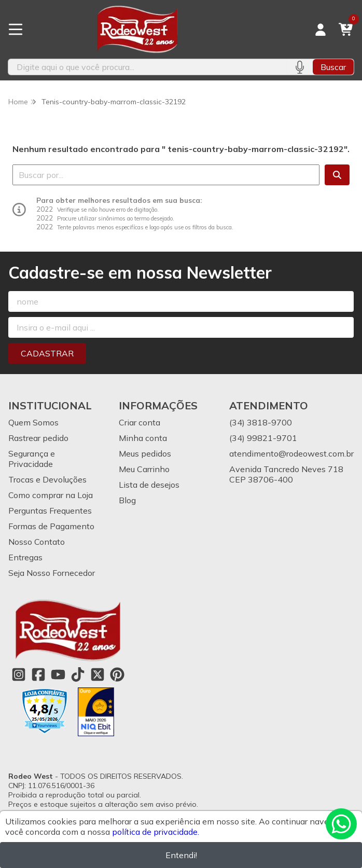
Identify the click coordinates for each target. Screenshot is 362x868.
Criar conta (140, 422)
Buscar (333, 67)
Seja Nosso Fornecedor (52, 573)
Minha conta (143, 438)
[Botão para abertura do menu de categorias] (16, 30)
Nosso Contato (37, 542)
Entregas (25, 557)
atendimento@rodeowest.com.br (291, 453)
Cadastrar (47, 353)
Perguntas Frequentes (50, 511)
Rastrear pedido (38, 438)
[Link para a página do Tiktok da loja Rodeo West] (78, 674)
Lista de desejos (149, 485)
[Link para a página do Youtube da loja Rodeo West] (58, 674)
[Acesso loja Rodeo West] (321, 30)
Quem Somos (33, 422)
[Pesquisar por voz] (300, 67)
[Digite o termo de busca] (147, 67)
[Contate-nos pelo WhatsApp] (341, 824)
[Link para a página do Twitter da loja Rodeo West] (98, 674)
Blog (127, 500)
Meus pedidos (145, 453)
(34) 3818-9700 (261, 422)
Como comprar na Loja (51, 495)
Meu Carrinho (144, 469)
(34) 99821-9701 (263, 438)
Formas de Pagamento (51, 526)
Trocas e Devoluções (47, 479)
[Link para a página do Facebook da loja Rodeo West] (38, 674)
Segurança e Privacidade (32, 459)
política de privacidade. (156, 832)
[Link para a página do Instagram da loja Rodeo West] (19, 674)
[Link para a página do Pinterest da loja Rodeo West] (117, 674)
